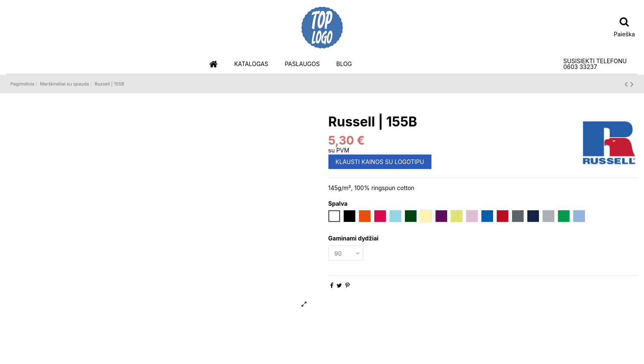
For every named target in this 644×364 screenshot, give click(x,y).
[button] (251, 64)
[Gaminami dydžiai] (346, 253)
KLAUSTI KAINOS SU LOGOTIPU (380, 162)
